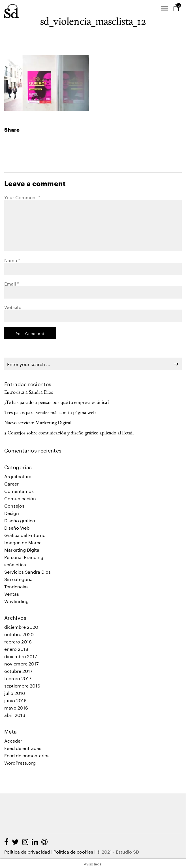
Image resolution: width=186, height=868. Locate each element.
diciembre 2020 (21, 626)
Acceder (13, 740)
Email (12, 283)
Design (12, 513)
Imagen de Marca (23, 542)
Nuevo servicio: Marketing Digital (38, 423)
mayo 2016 (16, 707)
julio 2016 (15, 692)
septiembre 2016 (22, 685)
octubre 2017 (18, 670)
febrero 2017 (18, 678)
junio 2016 (15, 700)
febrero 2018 (18, 641)
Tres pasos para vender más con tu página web (50, 413)
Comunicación (20, 498)
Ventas (12, 593)
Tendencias (16, 586)
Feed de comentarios (27, 755)
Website (13, 307)
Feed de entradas (23, 748)
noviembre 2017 (22, 663)
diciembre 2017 (21, 656)
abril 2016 (15, 714)
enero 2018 (16, 648)
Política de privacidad (27, 851)
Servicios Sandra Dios (27, 571)
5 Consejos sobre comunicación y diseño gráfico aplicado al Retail (69, 433)
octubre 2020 (19, 634)
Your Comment (22, 197)
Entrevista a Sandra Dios (29, 393)
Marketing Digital (22, 549)
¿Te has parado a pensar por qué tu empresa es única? (57, 403)
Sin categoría (18, 579)
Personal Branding (24, 557)
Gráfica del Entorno (25, 535)
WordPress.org (20, 762)
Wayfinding (16, 601)
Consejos (14, 505)
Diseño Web (17, 527)
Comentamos (19, 490)
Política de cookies (73, 851)
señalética (15, 564)
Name (12, 260)
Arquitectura (18, 476)
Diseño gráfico (20, 520)
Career (11, 483)
